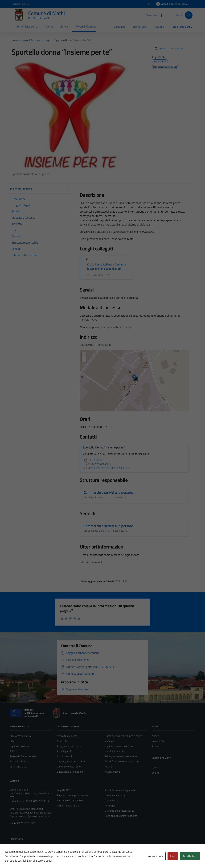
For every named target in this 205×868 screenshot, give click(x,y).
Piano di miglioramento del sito (121, 816)
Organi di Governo (19, 746)
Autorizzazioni (64, 756)
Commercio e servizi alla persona (109, 492)
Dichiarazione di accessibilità (119, 811)
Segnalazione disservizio (70, 800)
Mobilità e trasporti (114, 751)
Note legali (110, 806)
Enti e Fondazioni (19, 761)
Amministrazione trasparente (120, 790)
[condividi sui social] (160, 48)
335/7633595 (93, 460)
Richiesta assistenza (68, 806)
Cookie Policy (111, 800)
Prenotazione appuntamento (72, 795)
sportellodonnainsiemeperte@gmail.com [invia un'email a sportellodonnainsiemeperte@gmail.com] (107, 467)
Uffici (12, 741)
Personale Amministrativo (23, 756)
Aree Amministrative (21, 736)
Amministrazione (27, 26)
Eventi (155, 773)
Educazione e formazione (70, 772)
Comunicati (158, 741)
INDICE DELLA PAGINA (39, 189)
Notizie (156, 736)
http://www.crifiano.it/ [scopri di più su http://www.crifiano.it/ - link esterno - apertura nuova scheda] (97, 464)
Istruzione (159, 27)
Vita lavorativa (112, 772)
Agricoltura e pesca (67, 736)
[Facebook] (160, 15)
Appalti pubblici (65, 751)
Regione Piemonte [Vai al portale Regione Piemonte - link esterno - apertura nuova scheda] (21, 4)
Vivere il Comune (86, 26)
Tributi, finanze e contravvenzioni (122, 761)
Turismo (108, 767)
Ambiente (62, 741)
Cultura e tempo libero (69, 767)
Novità (49, 26)
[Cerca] (189, 15)
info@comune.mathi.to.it (30, 809)
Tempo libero (139, 27)
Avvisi (155, 746)
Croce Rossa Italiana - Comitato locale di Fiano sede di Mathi (107, 267)
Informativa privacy (115, 795)
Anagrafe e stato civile (69, 746)
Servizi (64, 26)
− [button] (84, 359)
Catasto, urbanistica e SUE (71, 761)
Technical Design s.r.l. (31, 859)
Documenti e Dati (19, 767)
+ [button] (84, 354)
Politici (13, 751)
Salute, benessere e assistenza (121, 756)
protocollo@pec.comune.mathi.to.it (34, 813)
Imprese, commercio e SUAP (119, 746)
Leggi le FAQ (64, 790)
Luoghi (155, 767)
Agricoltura (120, 27)
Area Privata (16, 839)
